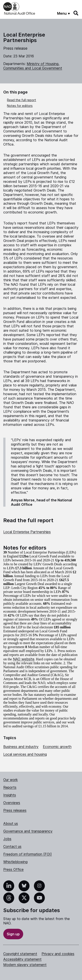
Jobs (7, 839)
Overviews (12, 803)
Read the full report (22, 100)
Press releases (15, 810)
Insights (10, 795)
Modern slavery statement (25, 965)
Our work (10, 780)
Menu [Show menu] (62, 13)
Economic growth (57, 747)
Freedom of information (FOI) (28, 854)
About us (11, 823)
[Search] (76, 13)
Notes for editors (20, 106)
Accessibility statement (22, 959)
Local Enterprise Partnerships (27, 532)
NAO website (24, 659)
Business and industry (21, 747)
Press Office (13, 869)
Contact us (12, 846)
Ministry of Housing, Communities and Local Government (33, 66)
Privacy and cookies (58, 954)
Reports (10, 787)
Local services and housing (25, 754)
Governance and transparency (28, 831)
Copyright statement (20, 954)
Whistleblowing (15, 862)
